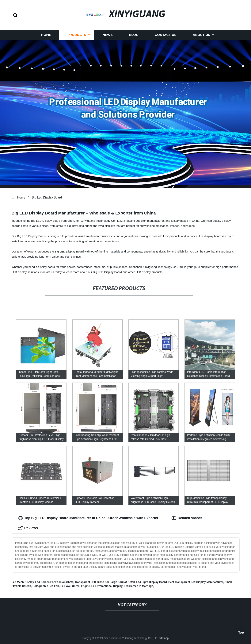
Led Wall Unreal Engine (75, 586)
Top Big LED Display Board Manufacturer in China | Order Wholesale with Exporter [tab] (88, 518)
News (108, 35)
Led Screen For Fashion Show (54, 582)
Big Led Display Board (47, 197)
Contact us (165, 35)
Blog (134, 35)
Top (241, 634)
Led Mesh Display (23, 582)
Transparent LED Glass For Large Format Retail (105, 582)
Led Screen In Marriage (139, 586)
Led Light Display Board (152, 582)
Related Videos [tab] (187, 518)
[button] (15, 15)
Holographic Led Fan (46, 586)
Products (77, 35)
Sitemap (164, 638)
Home (46, 35)
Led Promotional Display (107, 586)
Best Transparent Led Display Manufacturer (196, 582)
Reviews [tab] (28, 528)
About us (201, 35)
